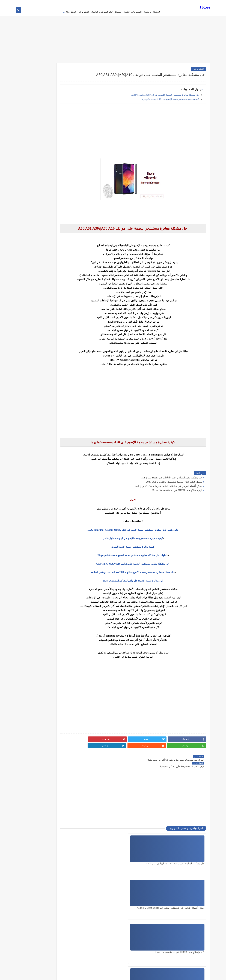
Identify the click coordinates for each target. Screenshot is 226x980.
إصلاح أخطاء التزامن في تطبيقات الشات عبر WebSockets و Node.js (168, 484)
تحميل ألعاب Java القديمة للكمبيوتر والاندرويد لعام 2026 (174, 480)
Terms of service (140, 3)
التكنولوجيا (84, 12)
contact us (117, 3)
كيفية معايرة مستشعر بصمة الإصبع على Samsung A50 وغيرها (170, 97)
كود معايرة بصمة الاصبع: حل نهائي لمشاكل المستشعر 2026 (142, 578)
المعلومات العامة (133, 12)
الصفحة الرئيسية (152, 12)
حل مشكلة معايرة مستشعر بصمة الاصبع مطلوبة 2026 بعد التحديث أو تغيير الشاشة (142, 570)
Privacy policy (156, 3)
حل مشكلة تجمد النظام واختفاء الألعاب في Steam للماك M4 (172, 475)
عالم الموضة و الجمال (102, 12)
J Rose (205, 8)
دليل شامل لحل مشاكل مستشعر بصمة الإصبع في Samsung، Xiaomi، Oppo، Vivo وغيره (142, 528)
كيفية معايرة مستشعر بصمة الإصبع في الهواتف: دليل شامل (142, 536)
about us (127, 3)
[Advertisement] (113, 34)
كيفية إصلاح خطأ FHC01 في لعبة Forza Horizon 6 (177, 488)
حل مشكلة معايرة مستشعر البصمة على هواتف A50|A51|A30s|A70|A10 (165, 93)
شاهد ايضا (71, 12)
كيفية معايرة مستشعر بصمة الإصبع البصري (142, 545)
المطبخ (119, 12)
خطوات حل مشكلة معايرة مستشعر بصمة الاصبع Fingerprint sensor (142, 553)
